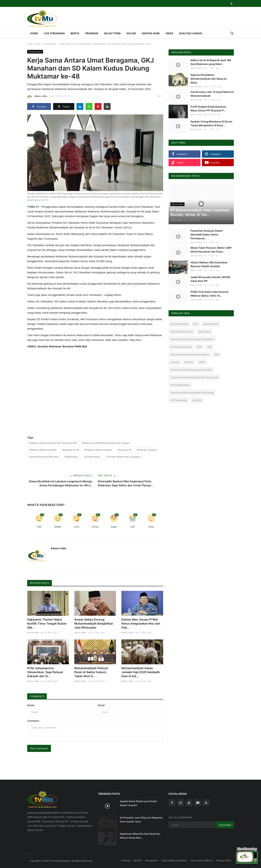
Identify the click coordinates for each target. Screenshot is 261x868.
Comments (37, 696)
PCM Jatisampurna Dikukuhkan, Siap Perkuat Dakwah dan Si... (45, 672)
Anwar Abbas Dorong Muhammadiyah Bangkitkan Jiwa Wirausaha (94, 623)
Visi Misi (137, 860)
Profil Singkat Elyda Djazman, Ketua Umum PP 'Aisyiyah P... (209, 108)
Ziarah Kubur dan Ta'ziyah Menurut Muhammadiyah (212, 94)
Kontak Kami (151, 33)
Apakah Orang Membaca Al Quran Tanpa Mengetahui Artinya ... (211, 123)
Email (101, 705)
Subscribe (225, 825)
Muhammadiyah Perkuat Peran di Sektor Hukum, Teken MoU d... (91, 672)
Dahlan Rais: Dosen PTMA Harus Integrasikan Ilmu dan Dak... (141, 623)
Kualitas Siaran (190, 33)
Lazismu (175, 362)
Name (31, 705)
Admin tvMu (37, 97)
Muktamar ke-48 (71, 450)
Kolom (131, 33)
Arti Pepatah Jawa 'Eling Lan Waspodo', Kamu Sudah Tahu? (141, 820)
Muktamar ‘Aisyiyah (147, 450)
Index (169, 33)
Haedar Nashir (211, 324)
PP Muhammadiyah (181, 347)
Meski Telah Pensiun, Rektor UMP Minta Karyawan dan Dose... (211, 250)
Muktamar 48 (124, 450)
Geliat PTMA (112, 33)
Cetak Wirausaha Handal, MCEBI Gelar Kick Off (210, 279)
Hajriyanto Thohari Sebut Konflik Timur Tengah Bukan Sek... (47, 623)
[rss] (206, 803)
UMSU (202, 362)
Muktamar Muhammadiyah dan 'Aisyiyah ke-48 (53, 443)
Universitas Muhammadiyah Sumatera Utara (194, 377)
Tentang (125, 860)
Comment (33, 721)
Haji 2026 (197, 400)
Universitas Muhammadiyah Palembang (192, 393)
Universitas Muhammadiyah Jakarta (190, 354)
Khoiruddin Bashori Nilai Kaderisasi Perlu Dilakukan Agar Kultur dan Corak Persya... (126, 483)
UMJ (209, 347)
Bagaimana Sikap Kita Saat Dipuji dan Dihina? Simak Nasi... (140, 836)
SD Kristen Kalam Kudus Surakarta (123, 457)
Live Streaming (54, 33)
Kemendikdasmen (180, 385)
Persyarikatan (50, 44)
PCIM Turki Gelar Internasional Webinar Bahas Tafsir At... (209, 294)
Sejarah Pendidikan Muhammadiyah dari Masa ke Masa (209, 79)
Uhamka (189, 362)
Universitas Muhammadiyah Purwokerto (192, 339)
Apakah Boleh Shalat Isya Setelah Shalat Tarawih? (138, 803)
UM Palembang (179, 400)
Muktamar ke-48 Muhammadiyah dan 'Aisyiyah (106, 443)
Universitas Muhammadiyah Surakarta (191, 370)
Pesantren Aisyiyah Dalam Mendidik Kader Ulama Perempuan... (207, 234)
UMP (199, 347)
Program (92, 33)
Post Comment (39, 748)
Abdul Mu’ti (204, 332)
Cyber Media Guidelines (174, 860)
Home (34, 33)
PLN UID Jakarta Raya (182, 332)
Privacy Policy (224, 860)
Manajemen (152, 860)
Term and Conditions (202, 860)
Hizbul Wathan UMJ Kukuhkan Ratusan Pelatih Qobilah (209, 264)
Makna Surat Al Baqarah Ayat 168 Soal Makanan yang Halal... (211, 62)
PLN (196, 324)
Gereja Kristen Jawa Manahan (44, 457)
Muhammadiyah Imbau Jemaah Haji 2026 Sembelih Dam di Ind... (141, 672)
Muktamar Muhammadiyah (43, 450)
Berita (75, 33)
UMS (216, 354)
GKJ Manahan (71, 457)
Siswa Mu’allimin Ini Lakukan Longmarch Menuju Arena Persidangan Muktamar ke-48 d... (61, 483)
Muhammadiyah (179, 324)
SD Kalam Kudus (92, 457)
